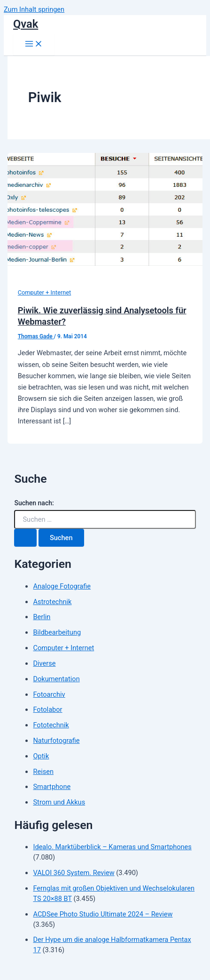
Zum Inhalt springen (34, 9)
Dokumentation (56, 679)
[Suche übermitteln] (25, 538)
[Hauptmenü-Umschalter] (34, 44)
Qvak (26, 24)
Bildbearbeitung (57, 632)
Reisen (43, 772)
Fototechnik (51, 725)
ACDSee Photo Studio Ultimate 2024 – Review (103, 914)
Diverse (44, 663)
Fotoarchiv (49, 694)
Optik (41, 756)
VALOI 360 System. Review (74, 873)
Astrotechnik (52, 602)
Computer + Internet (45, 292)
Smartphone (52, 787)
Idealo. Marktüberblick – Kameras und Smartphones (112, 847)
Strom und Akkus (59, 802)
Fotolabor (47, 709)
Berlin (42, 617)
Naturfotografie (56, 741)
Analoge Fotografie (62, 586)
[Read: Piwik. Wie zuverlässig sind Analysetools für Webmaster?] (105, 263)
